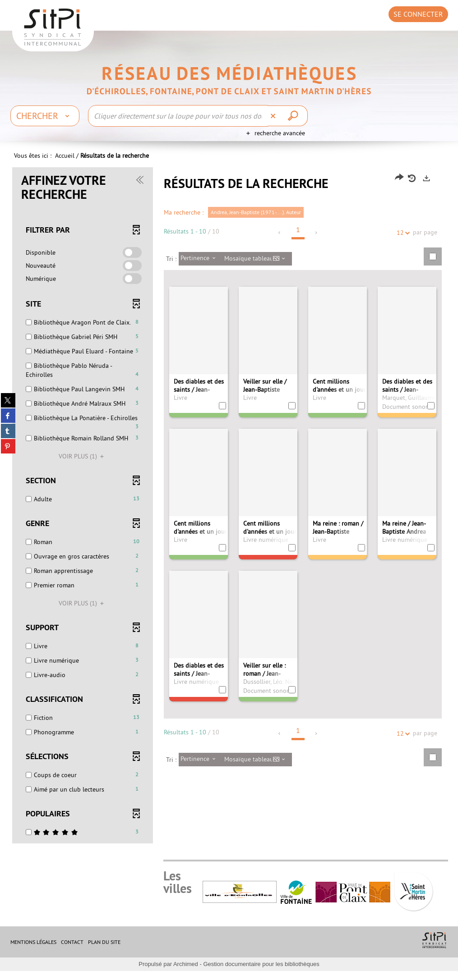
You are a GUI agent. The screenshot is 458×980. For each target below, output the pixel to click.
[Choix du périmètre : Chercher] (45, 116)
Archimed (186, 973)
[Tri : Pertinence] (201, 268)
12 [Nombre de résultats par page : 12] (402, 242)
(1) (83, 465)
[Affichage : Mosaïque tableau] (257, 268)
